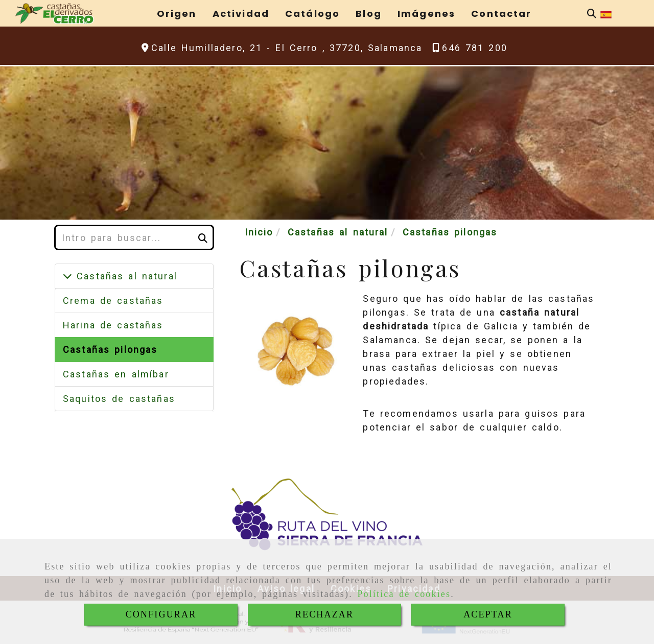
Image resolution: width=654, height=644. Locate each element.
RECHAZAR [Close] (324, 614)
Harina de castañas (113, 325)
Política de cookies (404, 594)
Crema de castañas (113, 301)
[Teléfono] (470, 48)
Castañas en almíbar (116, 374)
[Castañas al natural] (67, 276)
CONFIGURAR (161, 614)
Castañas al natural (125, 276)
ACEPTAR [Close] (488, 614)
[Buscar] (592, 14)
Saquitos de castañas (119, 399)
